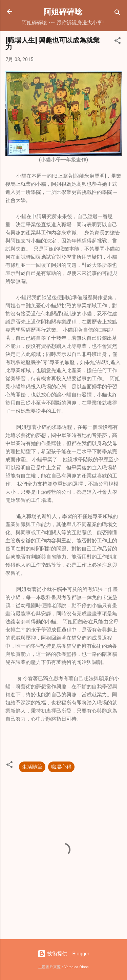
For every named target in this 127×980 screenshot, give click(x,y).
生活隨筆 (32, 767)
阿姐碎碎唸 (63, 11)
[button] (118, 42)
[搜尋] (118, 14)
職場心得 (61, 767)
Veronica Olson (77, 967)
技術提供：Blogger (63, 954)
